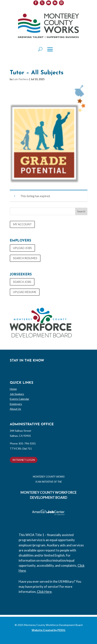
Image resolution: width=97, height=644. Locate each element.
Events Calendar (19, 399)
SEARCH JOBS (22, 282)
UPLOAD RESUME (25, 292)
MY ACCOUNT (22, 224)
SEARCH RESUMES (25, 258)
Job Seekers (17, 394)
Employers (16, 404)
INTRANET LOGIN (24, 460)
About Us (15, 409)
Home (13, 389)
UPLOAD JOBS (22, 248)
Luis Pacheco (21, 79)
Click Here (44, 592)
